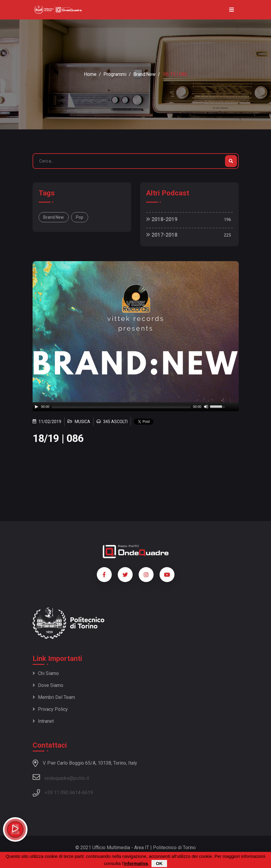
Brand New (54, 217)
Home (90, 74)
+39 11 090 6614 (62, 793)
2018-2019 (162, 219)
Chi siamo (46, 673)
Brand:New (144, 74)
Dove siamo (48, 685)
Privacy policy (50, 709)
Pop (80, 217)
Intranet (43, 721)
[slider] (121, 407)
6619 (88, 793)
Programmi (115, 74)
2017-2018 (162, 235)
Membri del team (54, 697)
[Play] (36, 407)
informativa (136, 863)
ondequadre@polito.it (61, 777)
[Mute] (206, 407)
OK (159, 863)
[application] (136, 407)
